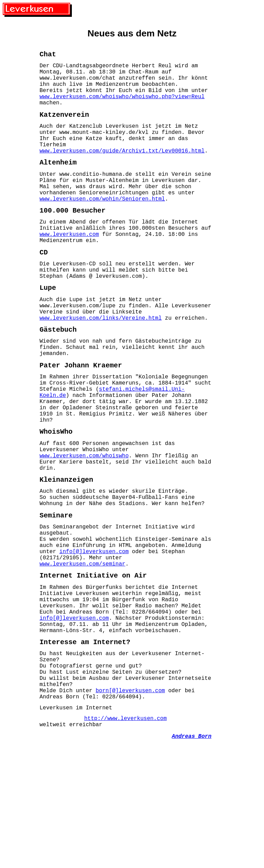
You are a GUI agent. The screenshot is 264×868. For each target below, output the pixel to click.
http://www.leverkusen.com (125, 835)
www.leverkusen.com (69, 267)
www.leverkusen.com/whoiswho (84, 525)
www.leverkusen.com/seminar (82, 653)
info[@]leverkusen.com (94, 638)
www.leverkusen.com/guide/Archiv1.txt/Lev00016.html (122, 170)
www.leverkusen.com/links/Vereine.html (101, 364)
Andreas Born (192, 855)
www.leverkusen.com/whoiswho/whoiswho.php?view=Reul (122, 106)
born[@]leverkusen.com (130, 803)
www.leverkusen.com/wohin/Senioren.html (102, 226)
